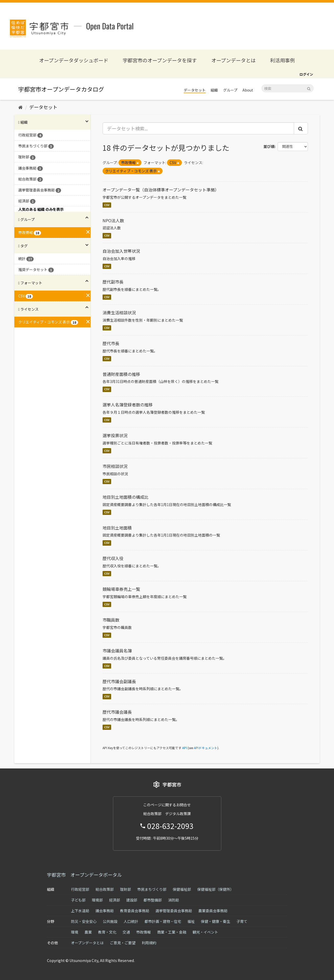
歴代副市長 (113, 282)
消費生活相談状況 (119, 312)
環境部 (97, 900)
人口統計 (131, 921)
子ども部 (78, 900)
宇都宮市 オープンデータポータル (84, 875)
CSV (107, 205)
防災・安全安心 (84, 921)
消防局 (174, 900)
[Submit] (309, 88)
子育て (242, 921)
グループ (230, 90)
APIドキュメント (206, 748)
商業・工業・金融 (172, 932)
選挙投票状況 (115, 435)
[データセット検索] (288, 88)
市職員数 (111, 620)
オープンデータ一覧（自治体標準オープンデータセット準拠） (161, 190)
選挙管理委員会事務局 (174, 911)
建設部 (132, 900)
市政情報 (144, 932)
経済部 (115, 900)
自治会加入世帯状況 (121, 251)
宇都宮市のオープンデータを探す (160, 60)
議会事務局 (105, 911)
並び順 (269, 146)
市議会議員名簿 (117, 651)
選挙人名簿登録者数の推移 (128, 405)
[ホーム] (20, 107)
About (248, 90)
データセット (195, 90)
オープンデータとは (234, 60)
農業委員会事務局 (213, 911)
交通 (126, 932)
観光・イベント (205, 932)
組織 (214, 90)
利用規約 (149, 943)
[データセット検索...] (198, 128)
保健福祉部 (182, 889)
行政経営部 (80, 889)
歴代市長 (111, 343)
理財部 (126, 889)
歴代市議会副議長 (119, 681)
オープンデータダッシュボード (74, 60)
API (184, 748)
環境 (75, 932)
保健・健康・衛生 (216, 921)
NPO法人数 (113, 220)
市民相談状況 (115, 466)
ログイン (306, 74)
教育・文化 (107, 932)
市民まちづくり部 (152, 889)
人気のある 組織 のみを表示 (41, 209)
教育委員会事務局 (135, 911)
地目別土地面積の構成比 (126, 497)
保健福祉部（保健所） (216, 889)
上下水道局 (80, 911)
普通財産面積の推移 (121, 374)
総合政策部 (105, 889)
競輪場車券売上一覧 (121, 589)
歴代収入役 (113, 558)
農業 (88, 932)
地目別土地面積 (117, 528)
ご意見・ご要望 (123, 943)
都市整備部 (153, 900)
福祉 (191, 921)
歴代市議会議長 (117, 712)
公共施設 (110, 921)
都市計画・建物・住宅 (163, 921)
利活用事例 (282, 60)
